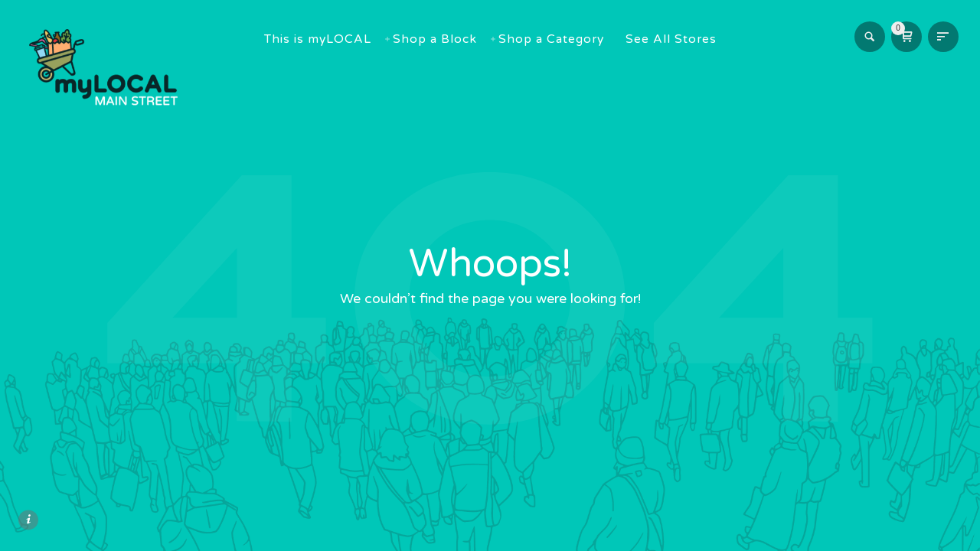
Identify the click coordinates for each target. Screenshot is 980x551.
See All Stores (679, 39)
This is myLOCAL (326, 39)
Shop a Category (560, 39)
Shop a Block (443, 39)
